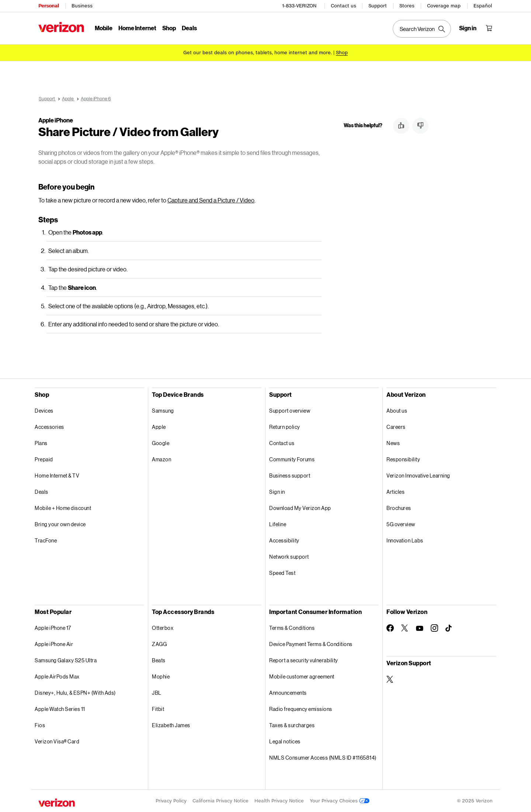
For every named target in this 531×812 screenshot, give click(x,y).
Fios (40, 725)
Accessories (49, 427)
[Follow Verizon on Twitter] (405, 628)
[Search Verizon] (422, 29)
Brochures (399, 508)
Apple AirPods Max (57, 676)
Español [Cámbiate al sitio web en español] (483, 6)
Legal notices (285, 741)
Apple (159, 427)
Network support (289, 557)
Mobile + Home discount (63, 508)
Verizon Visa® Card (57, 741)
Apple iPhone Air (54, 644)
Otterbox (163, 628)
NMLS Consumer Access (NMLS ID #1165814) (323, 758)
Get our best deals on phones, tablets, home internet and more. (258, 53)
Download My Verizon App (300, 508)
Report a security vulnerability (304, 660)
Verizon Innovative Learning (418, 476)
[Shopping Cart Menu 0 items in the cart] (489, 28)
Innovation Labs (405, 540)
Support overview (290, 411)
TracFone (46, 540)
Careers (396, 427)
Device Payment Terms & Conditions (311, 644)
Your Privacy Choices (340, 801)
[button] (401, 126)
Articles (395, 492)
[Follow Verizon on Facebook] (390, 628)
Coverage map (444, 6)
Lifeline (278, 524)
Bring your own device (60, 524)
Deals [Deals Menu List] (189, 28)
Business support (290, 476)
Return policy (285, 427)
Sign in (277, 492)
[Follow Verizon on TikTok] (449, 628)
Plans (41, 443)
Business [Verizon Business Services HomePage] (82, 6)
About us (397, 411)
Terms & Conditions (292, 628)
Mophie (161, 676)
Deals (41, 492)
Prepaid (44, 459)
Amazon (162, 459)
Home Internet (137, 28)
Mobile (104, 28)
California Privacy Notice (221, 801)
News (393, 443)
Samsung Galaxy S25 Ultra (66, 660)
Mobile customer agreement (302, 676)
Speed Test (282, 573)
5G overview (401, 524)
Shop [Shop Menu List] (169, 28)
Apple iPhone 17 (53, 628)
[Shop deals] (342, 53)
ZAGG (159, 644)
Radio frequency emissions (301, 709)
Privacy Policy (171, 801)
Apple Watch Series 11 (60, 709)
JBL (157, 693)
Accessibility (284, 540)
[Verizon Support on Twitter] (390, 679)
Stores (407, 6)
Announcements (288, 693)
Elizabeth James (171, 725)
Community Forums (292, 459)
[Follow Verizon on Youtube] (420, 628)
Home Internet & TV (57, 476)
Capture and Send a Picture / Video (211, 200)
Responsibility (403, 459)
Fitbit (158, 709)
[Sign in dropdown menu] (468, 28)
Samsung (163, 411)
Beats (159, 660)
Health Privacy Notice (279, 801)
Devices (44, 411)
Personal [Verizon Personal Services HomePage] (48, 6)
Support (378, 6)
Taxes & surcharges (292, 725)
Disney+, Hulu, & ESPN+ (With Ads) (75, 693)
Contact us (343, 6)
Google (161, 443)
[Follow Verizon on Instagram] (434, 628)
